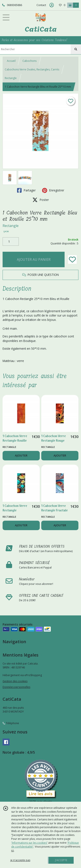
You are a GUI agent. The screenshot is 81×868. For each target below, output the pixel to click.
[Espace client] (52, 5)
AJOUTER (21, 455)
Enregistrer (53, 190)
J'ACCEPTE (61, 860)
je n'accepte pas (20, 860)
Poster (41, 200)
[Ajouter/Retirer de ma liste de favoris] (72, 259)
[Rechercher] (76, 49)
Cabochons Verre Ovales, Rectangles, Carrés (32, 69)
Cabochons (29, 61)
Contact (41, 5)
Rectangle (11, 78)
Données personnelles (16, 687)
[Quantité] (11, 242)
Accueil (11, 61)
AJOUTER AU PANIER (34, 259)
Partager (26, 190)
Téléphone (11, 723)
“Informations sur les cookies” (29, 843)
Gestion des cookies (15, 681)
